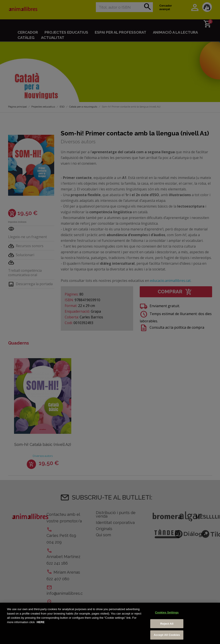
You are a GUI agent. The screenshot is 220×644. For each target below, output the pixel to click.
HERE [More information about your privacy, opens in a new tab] (41, 623)
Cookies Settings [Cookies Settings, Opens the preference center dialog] (167, 613)
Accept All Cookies (167, 636)
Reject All (167, 624)
